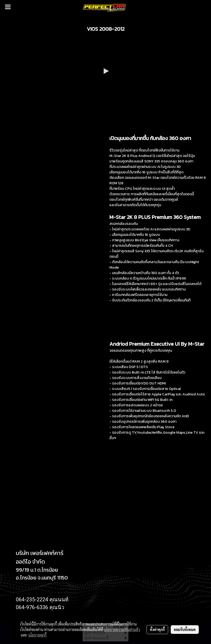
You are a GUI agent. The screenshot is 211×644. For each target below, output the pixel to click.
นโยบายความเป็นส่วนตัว (122, 629)
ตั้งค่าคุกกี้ (157, 629)
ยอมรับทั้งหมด (185, 629)
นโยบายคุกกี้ (37, 635)
